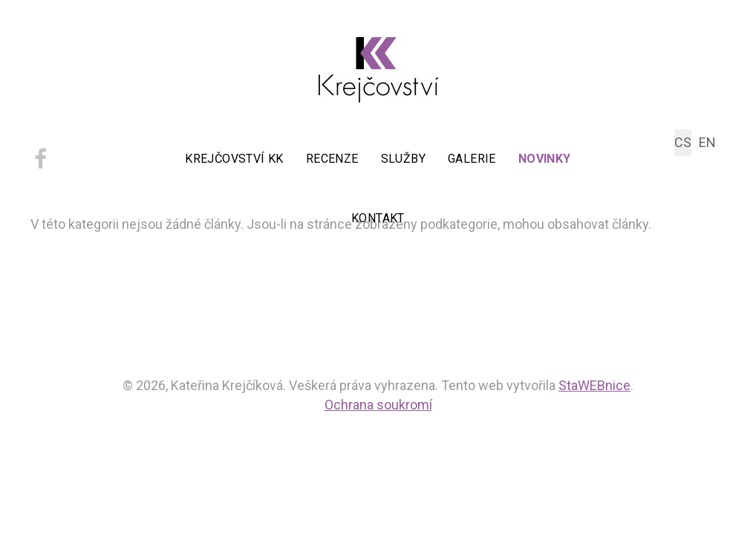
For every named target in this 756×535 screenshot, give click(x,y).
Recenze (332, 159)
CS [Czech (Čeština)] (683, 142)
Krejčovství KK (234, 159)
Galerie (472, 159)
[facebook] (40, 164)
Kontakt (378, 218)
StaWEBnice (594, 385)
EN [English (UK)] (707, 142)
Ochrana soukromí (378, 405)
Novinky (545, 159)
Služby (403, 159)
